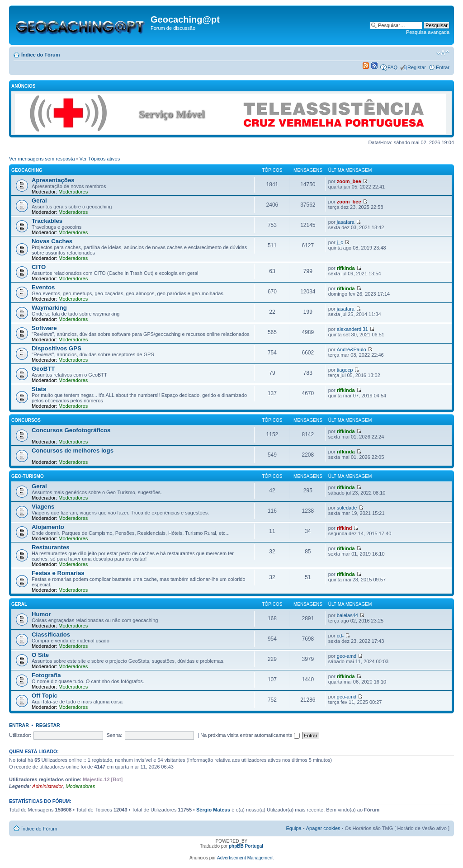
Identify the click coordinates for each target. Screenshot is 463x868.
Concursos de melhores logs (73, 451)
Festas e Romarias (58, 573)
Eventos (43, 287)
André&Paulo (352, 349)
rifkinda (346, 268)
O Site (40, 655)
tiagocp (345, 370)
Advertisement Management (245, 858)
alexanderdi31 (352, 329)
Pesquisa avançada (428, 32)
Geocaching (27, 170)
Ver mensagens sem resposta (42, 159)
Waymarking (49, 308)
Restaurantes (51, 547)
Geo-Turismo (28, 476)
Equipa (293, 828)
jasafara (346, 222)
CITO (39, 267)
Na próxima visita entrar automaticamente (250, 735)
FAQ (392, 67)
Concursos (26, 420)
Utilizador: (20, 735)
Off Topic (45, 696)
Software (44, 328)
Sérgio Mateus (213, 810)
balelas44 (347, 615)
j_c (340, 242)
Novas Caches (52, 241)
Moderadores (73, 192)
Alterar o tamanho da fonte (443, 53)
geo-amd (347, 656)
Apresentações (53, 180)
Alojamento (48, 527)
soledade (347, 508)
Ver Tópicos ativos (100, 159)
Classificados (51, 634)
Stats (39, 389)
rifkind (345, 528)
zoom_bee (349, 181)
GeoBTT (43, 369)
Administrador (47, 786)
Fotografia (46, 675)
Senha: (115, 735)
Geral (39, 200)
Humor (41, 614)
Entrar (443, 67)
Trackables (47, 221)
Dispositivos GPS (57, 348)
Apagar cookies (323, 828)
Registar (417, 67)
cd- (340, 636)
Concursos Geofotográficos (71, 430)
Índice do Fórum (41, 55)
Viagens (43, 507)
